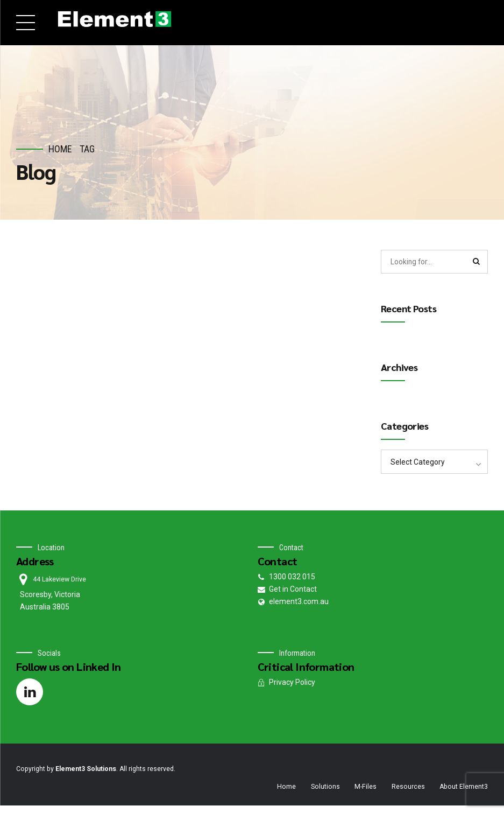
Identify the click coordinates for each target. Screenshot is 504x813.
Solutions (325, 787)
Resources (408, 787)
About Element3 (464, 787)
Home (60, 149)
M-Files (365, 787)
